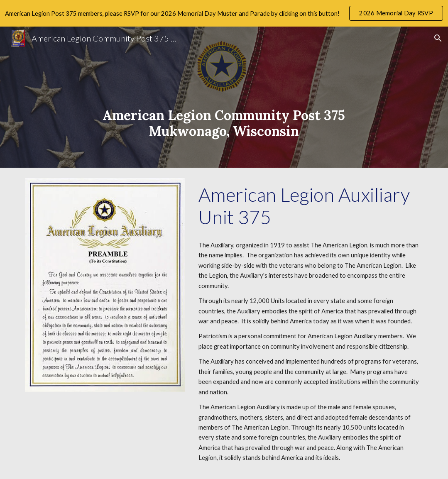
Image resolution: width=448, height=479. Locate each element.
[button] (438, 38)
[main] (224, 97)
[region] (224, 13)
